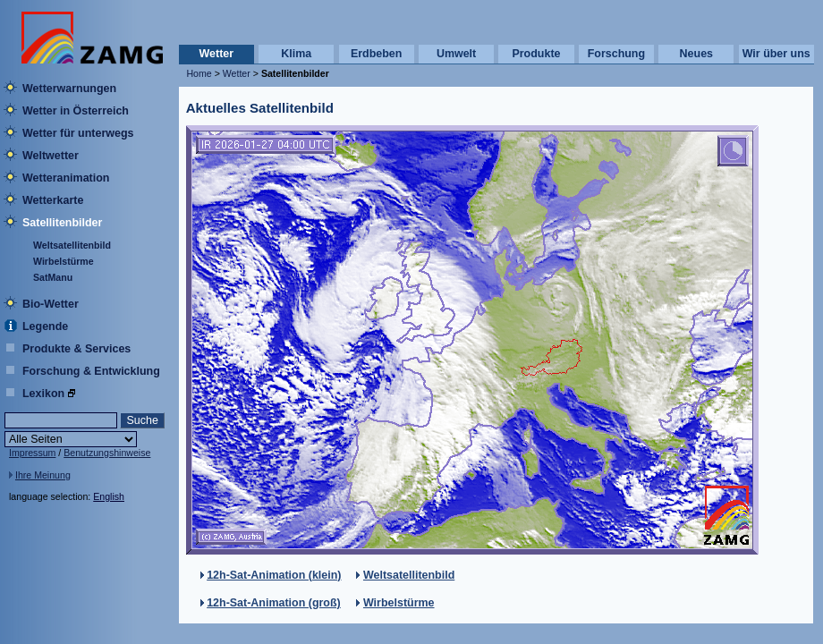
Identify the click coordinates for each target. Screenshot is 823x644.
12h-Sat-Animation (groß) (274, 603)
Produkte (536, 54)
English (109, 496)
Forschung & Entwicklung (91, 371)
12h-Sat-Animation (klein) (274, 575)
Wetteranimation (66, 178)
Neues (696, 54)
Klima (296, 54)
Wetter (217, 54)
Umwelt (456, 54)
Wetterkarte (53, 200)
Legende (45, 326)
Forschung (616, 54)
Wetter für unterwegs (78, 133)
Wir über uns (776, 54)
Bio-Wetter (51, 304)
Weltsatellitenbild (72, 245)
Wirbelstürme (64, 261)
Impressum (32, 453)
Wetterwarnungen (69, 89)
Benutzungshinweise (107, 453)
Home (199, 73)
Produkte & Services (76, 349)
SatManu (53, 277)
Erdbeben (377, 54)
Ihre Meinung (43, 475)
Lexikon (43, 394)
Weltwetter (51, 156)
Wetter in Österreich (76, 111)
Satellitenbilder (62, 223)
